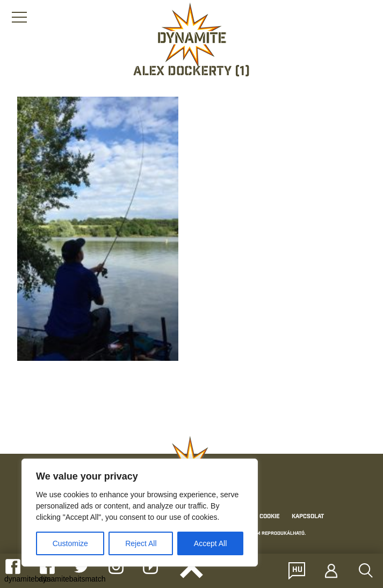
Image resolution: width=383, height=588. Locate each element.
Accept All (210, 543)
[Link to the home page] (192, 35)
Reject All (141, 543)
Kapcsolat (308, 517)
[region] (140, 513)
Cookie (270, 517)
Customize (70, 543)
